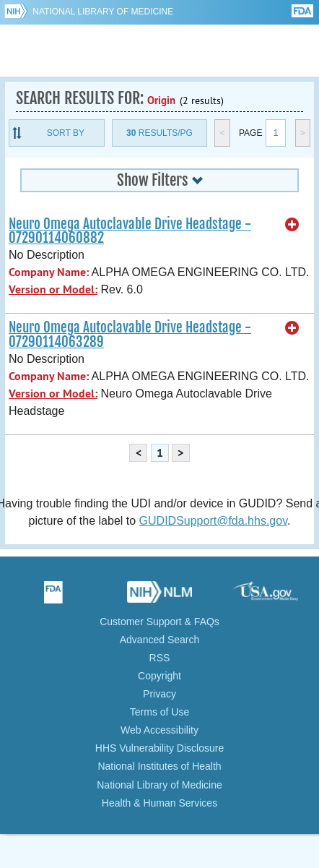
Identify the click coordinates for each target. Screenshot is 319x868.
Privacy (159, 694)
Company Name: (49, 272)
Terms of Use (159, 712)
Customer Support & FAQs (159, 622)
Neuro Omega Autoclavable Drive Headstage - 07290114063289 (130, 334)
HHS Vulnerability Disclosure (159, 748)
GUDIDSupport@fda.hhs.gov (213, 521)
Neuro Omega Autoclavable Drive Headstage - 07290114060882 (130, 231)
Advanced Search (160, 640)
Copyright (159, 676)
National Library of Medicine (103, 12)
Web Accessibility (159, 730)
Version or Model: (53, 289)
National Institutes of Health (159, 766)
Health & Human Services (159, 803)
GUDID (160, 51)
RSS (160, 658)
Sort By (66, 133)
